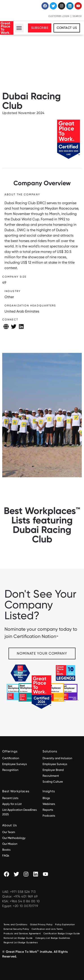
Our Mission (10, 844)
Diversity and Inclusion (57, 758)
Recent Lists (10, 798)
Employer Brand (53, 770)
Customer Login (59, 16)
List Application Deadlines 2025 (19, 812)
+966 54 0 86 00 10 (25, 901)
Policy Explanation (65, 924)
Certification (11, 758)
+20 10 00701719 (26, 906)
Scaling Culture (53, 782)
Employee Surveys (15, 764)
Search (77, 16)
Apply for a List (12, 804)
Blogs (46, 798)
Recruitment (51, 776)
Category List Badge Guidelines (53, 938)
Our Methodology (14, 838)
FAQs (6, 856)
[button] (19, 28)
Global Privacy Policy (41, 924)
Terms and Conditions (15, 924)
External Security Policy (16, 929)
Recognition (10, 770)
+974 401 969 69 (26, 896)
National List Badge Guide (18, 938)
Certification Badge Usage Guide (62, 933)
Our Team (9, 832)
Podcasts (49, 816)
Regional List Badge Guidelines (21, 942)
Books (6, 850)
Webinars (49, 804)
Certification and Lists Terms (47, 929)
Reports (48, 810)
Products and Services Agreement (22, 933)
